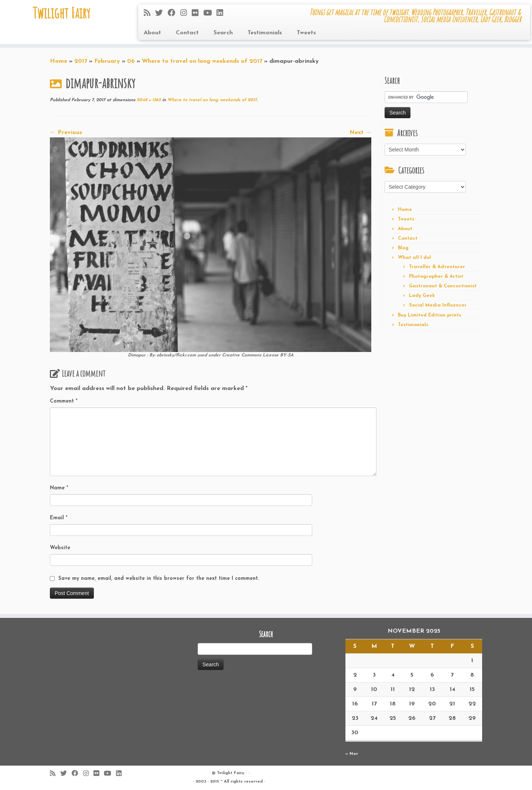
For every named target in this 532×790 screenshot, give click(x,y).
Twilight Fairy (61, 13)
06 (131, 61)
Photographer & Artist (436, 276)
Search (223, 33)
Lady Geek (422, 296)
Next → (360, 133)
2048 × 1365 (148, 100)
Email (59, 518)
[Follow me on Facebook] (174, 13)
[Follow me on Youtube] (210, 13)
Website (60, 548)
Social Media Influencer (438, 305)
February (107, 61)
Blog (403, 248)
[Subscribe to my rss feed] (149, 13)
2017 (81, 61)
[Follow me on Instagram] (186, 13)
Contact (187, 33)
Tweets (306, 33)
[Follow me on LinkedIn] (222, 13)
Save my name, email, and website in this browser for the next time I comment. (159, 579)
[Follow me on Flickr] (197, 13)
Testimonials (265, 33)
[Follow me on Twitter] (161, 13)
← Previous (66, 133)
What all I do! (414, 258)
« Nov (352, 754)
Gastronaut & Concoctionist (443, 286)
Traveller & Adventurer (437, 267)
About (152, 33)
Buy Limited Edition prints (429, 315)
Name (59, 488)
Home (59, 61)
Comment (64, 401)
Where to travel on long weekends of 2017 (202, 61)
